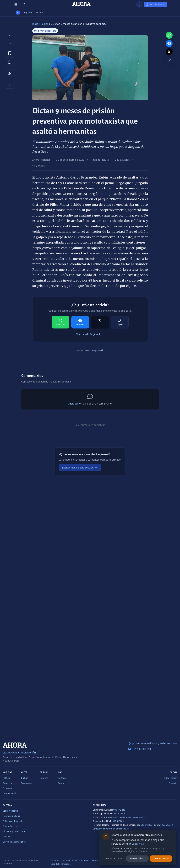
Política (6, 778)
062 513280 (118, 821)
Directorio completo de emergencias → (112, 829)
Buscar (61, 783)
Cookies (7, 837)
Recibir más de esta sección (80, 468)
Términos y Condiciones (14, 831)
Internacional (9, 793)
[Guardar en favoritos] (10, 53)
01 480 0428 (119, 814)
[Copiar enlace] (169, 60)
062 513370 (167, 825)
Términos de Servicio (81, 860)
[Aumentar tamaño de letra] (10, 36)
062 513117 (114, 817)
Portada (62, 778)
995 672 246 (119, 810)
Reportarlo (98, 350)
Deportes (7, 783)
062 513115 (140, 817)
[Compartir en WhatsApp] (60, 322)
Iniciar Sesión (171, 778)
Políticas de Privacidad (13, 821)
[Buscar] (24, 4)
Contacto (173, 783)
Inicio (35, 24)
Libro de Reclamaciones (14, 842)
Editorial (44, 778)
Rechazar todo (114, 858)
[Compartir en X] (100, 322)
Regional (28, 13)
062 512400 (147, 825)
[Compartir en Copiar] (120, 322)
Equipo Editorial (10, 826)
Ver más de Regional (90, 334)
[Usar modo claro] (139, 4)
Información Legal (12, 816)
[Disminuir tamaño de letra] (10, 44)
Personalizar (137, 858)
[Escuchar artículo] (10, 74)
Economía (7, 788)
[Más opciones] (10, 84)
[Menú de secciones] (16, 4)
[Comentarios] (10, 63)
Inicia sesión (75, 404)
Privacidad (65, 860)
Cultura (25, 778)
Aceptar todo (161, 858)
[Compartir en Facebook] (80, 322)
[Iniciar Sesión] (155, 4)
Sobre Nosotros (10, 811)
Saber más (138, 844)
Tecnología (26, 783)
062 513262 (127, 817)
